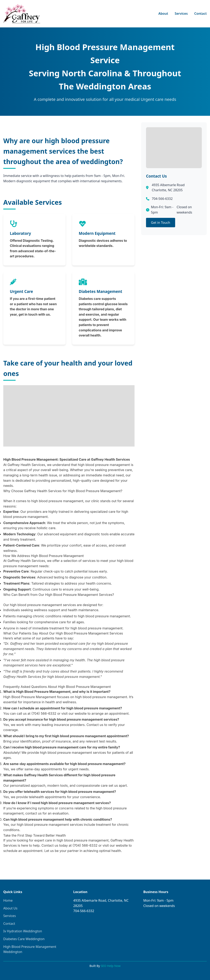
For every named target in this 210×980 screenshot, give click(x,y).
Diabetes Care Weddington (24, 939)
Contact (200, 14)
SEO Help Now (111, 966)
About (163, 14)
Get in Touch (161, 223)
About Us (10, 908)
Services (181, 14)
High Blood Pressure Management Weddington (30, 949)
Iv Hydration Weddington (23, 931)
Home (8, 900)
